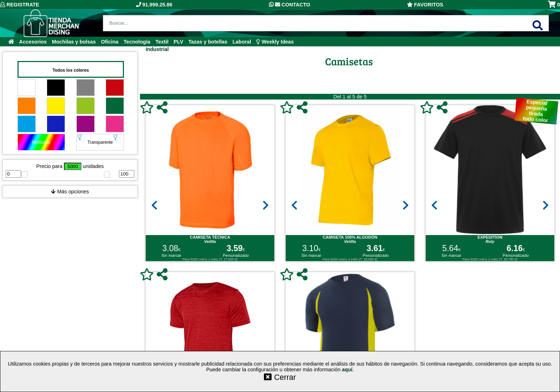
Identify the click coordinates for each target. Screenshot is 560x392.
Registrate (20, 5)
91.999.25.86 (154, 5)
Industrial (157, 49)
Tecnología (137, 42)
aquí (347, 370)
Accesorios (33, 42)
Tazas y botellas (208, 42)
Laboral (242, 42)
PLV (178, 42)
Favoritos (425, 5)
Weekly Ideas (275, 42)
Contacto (289, 5)
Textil (162, 42)
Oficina (110, 42)
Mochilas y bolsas (74, 42)
